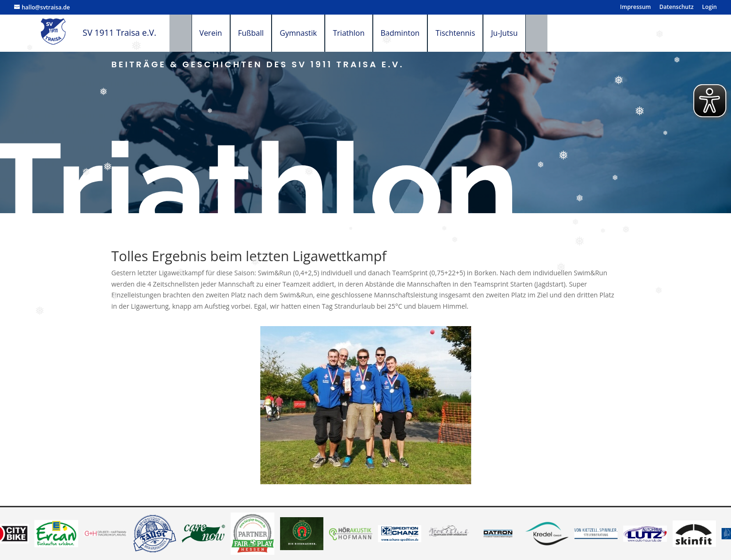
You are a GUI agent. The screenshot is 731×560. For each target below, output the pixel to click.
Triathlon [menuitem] (360, 33)
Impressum (635, 8)
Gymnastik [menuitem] (309, 33)
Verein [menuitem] (222, 33)
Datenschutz (677, 8)
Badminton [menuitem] (411, 33)
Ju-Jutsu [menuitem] (516, 33)
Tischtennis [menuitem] (466, 33)
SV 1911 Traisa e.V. (120, 32)
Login (710, 8)
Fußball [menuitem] (262, 33)
